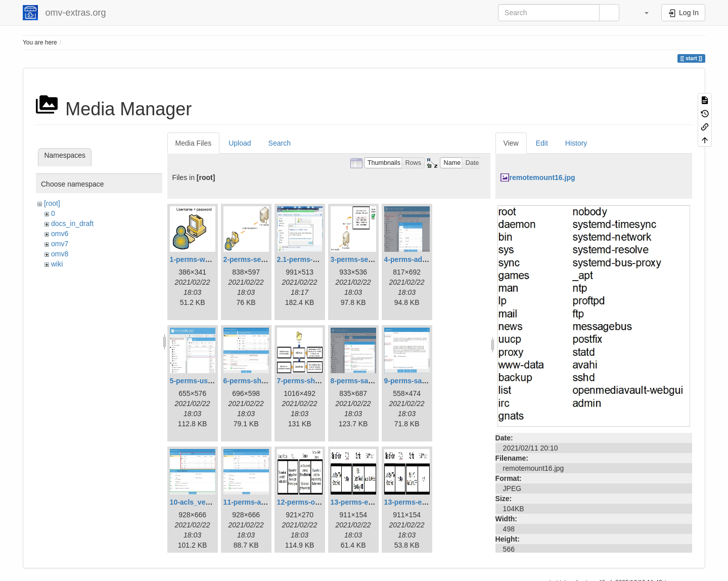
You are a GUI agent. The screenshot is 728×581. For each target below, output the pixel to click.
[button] (642, 13)
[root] (52, 203)
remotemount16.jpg (542, 177)
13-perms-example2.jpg (424, 502)
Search (280, 143)
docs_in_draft (72, 224)
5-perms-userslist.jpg (206, 381)
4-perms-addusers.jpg (421, 259)
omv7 (60, 244)
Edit (542, 143)
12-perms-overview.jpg (315, 502)
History (576, 143)
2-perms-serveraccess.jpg (267, 259)
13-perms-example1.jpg (370, 502)
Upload (240, 143)
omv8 (60, 254)
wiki (57, 264)
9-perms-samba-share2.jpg (429, 381)
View (511, 143)
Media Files (194, 143)
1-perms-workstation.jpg (211, 259)
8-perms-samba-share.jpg (374, 381)
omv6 (60, 234)
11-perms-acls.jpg (254, 502)
